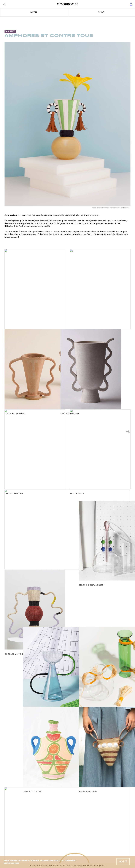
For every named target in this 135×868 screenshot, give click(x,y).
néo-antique (122, 234)
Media (34, 12)
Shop (101, 12)
